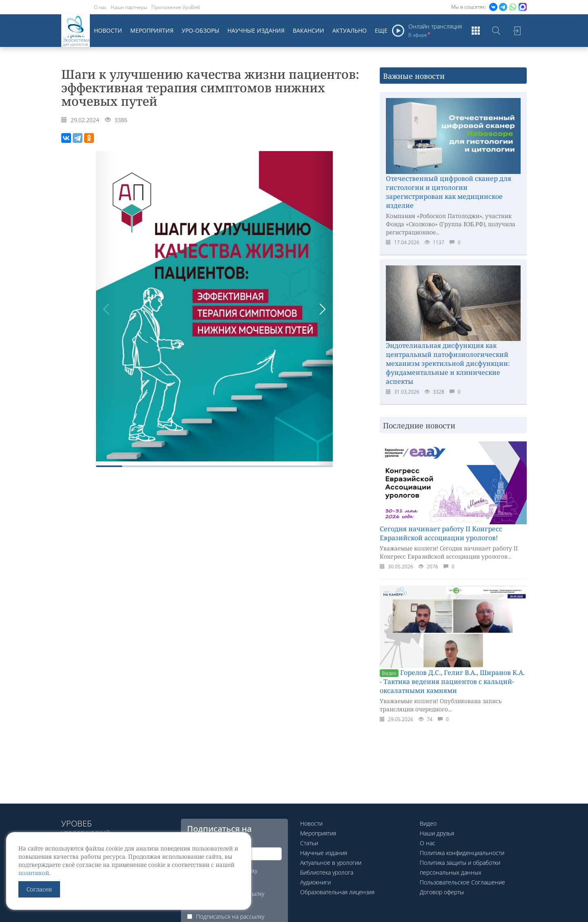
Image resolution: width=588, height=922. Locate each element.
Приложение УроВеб (176, 7)
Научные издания (256, 30)
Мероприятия (152, 30)
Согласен (39, 889)
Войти (517, 31)
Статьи (309, 843)
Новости (108, 30)
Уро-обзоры (200, 30)
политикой (34, 873)
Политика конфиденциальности (462, 853)
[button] (323, 309)
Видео (428, 823)
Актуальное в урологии (331, 863)
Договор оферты (442, 892)
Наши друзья (437, 833)
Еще (381, 30)
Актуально (350, 30)
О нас (100, 7)
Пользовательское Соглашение (462, 882)
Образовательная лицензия (337, 892)
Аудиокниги (315, 882)
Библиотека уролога (327, 872)
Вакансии (308, 30)
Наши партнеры (129, 7)
